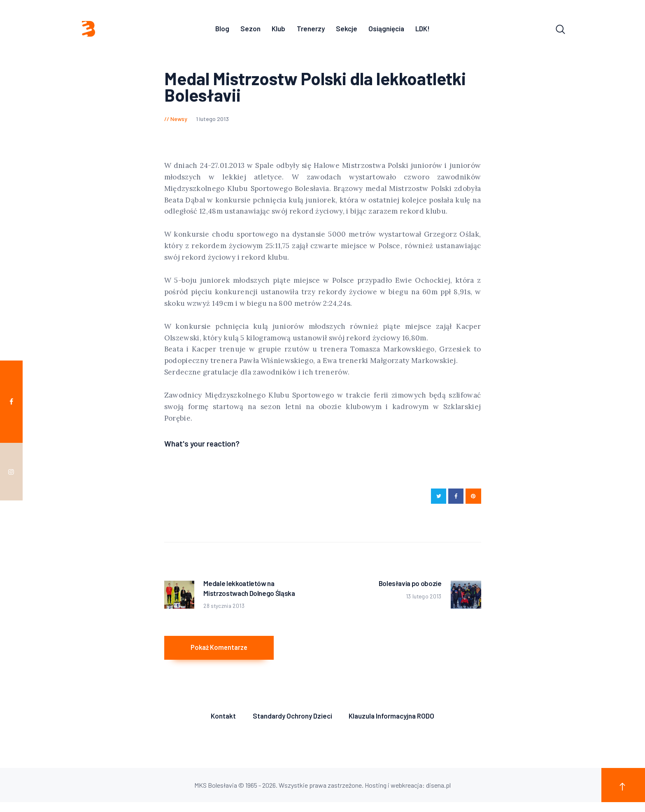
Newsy (179, 121)
